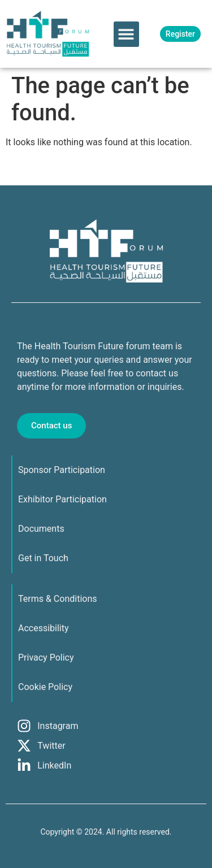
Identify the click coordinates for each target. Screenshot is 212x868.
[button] (126, 34)
